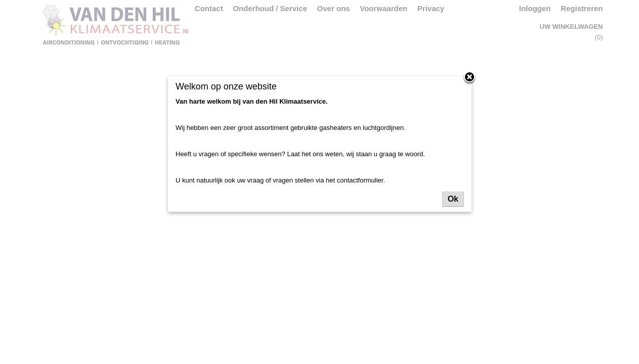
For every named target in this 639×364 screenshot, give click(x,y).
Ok (453, 199)
